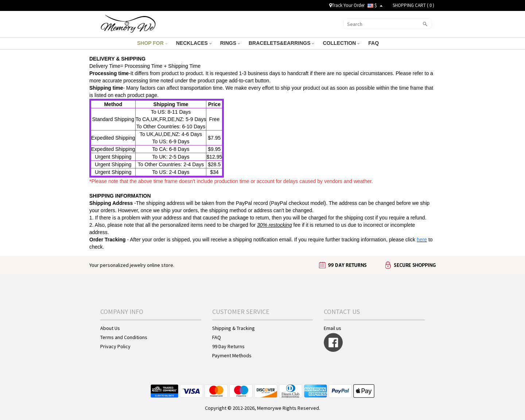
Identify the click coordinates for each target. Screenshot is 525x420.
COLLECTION (341, 43)
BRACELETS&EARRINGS (281, 43)
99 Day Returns (228, 346)
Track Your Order (347, 5)
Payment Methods (232, 355)
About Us (110, 328)
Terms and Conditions (124, 337)
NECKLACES (194, 43)
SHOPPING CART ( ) (413, 5)
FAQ (374, 43)
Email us (332, 328)
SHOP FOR (152, 43)
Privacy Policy (115, 346)
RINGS (230, 43)
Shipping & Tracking (234, 328)
